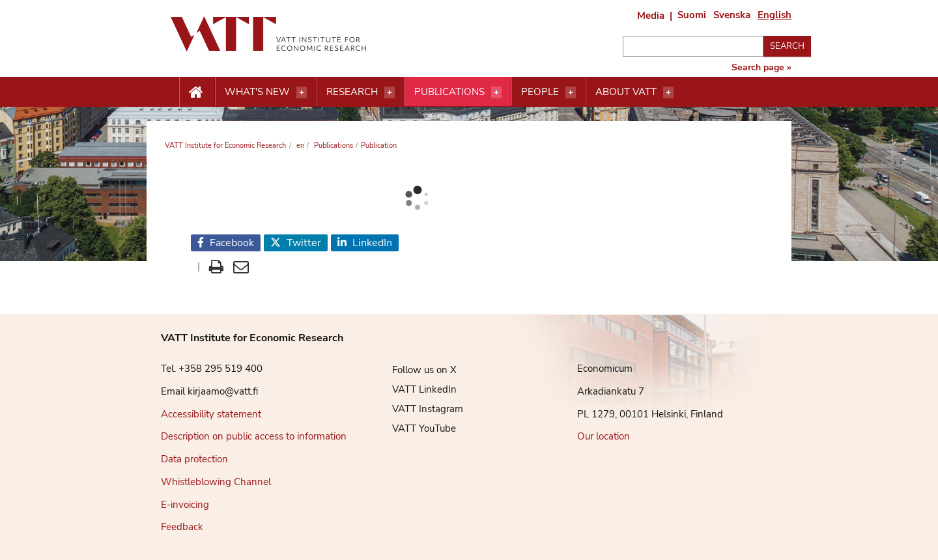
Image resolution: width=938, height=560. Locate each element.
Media (651, 16)
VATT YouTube (414, 428)
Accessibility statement (211, 414)
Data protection (194, 459)
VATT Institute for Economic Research (225, 146)
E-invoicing (185, 505)
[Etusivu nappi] (197, 92)
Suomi (692, 15)
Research (352, 92)
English (775, 15)
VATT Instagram (418, 409)
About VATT (626, 92)
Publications (449, 92)
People (540, 92)
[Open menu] (302, 92)
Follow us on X (415, 370)
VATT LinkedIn (415, 389)
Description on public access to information (254, 436)
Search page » (761, 68)
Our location (604, 436)
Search (787, 46)
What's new (257, 92)
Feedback (182, 527)
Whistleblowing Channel (216, 482)
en (299, 146)
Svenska (732, 15)
